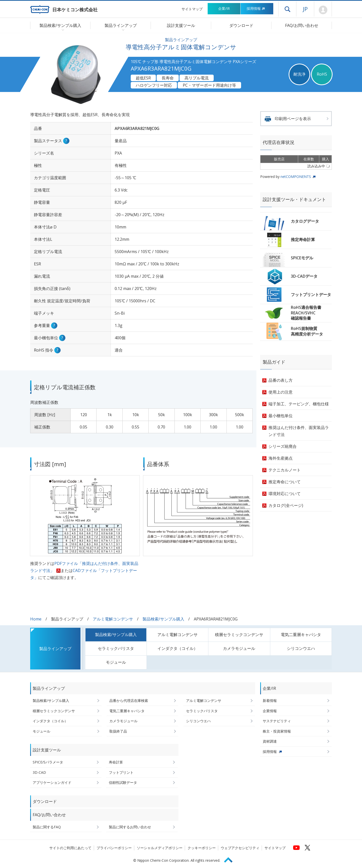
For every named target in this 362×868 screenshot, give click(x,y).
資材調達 (270, 741)
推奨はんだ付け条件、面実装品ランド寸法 (299, 431)
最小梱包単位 (281, 416)
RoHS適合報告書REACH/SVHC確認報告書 (306, 313)
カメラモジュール (239, 648)
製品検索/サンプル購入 (163, 619)
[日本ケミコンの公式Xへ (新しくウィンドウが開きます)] (307, 848)
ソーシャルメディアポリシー (160, 848)
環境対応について (285, 494)
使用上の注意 (281, 392)
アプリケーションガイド (52, 782)
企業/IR (224, 8)
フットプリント (121, 772)
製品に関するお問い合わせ (130, 827)
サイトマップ (192, 9)
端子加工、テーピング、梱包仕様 (299, 404)
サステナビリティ (277, 721)
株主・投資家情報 (277, 731)
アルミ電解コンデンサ (113, 619)
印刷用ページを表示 (293, 119)
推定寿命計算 (303, 239)
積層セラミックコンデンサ (239, 635)
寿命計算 (116, 762)
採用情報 (256, 8)
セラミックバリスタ (116, 648)
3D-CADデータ (304, 276)
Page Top (231, 859)
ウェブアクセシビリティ (240, 848)
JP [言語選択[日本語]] (305, 9)
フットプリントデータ (311, 295)
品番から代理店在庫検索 (129, 701)
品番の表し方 (281, 380)
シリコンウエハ (301, 648)
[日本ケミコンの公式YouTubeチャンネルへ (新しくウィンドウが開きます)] (296, 848)
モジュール (116, 662)
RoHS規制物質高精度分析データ (307, 331)
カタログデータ (305, 221)
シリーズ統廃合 (283, 446)
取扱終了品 (118, 731)
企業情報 (270, 711)
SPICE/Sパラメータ (48, 762)
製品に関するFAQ (47, 827)
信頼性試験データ (123, 782)
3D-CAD (39, 772)
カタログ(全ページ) (286, 505)
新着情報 (270, 701)
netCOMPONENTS (296, 177)
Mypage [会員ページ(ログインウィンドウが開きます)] (323, 10)
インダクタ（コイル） (177, 648)
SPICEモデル (302, 258)
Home (36, 619)
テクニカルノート (285, 470)
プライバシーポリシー (114, 848)
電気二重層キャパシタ (301, 635)
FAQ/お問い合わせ (302, 25)
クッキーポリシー (202, 848)
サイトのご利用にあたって (70, 848)
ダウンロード (241, 25)
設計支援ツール (181, 25)
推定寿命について (285, 482)
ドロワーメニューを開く (287, 9)
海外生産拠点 (281, 458)
